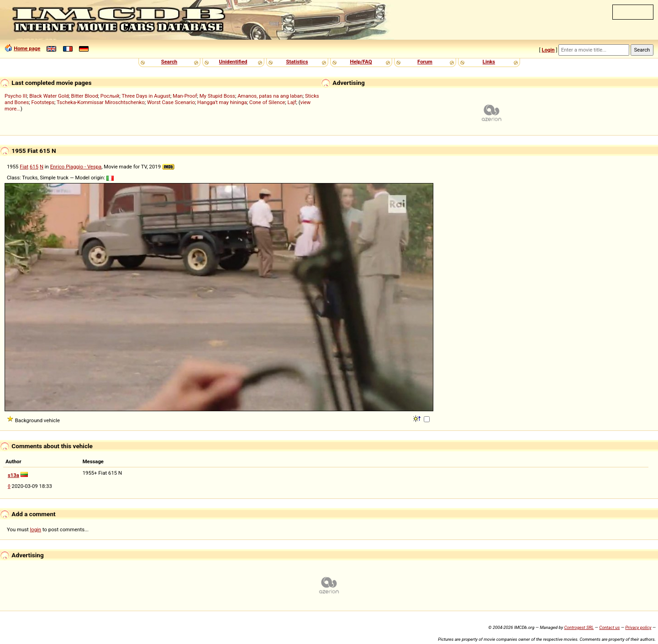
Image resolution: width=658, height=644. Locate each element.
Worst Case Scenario (171, 102)
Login (548, 50)
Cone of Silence (267, 102)
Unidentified (233, 62)
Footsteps (43, 102)
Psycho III (16, 96)
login (36, 529)
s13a (13, 475)
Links (489, 62)
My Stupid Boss (217, 96)
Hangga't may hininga (222, 102)
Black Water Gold (49, 96)
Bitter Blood (85, 96)
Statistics (297, 62)
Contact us (609, 627)
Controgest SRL (579, 627)
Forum (425, 62)
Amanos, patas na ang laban (270, 96)
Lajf (292, 102)
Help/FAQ (361, 62)
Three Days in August (146, 96)
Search (169, 62)
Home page (27, 48)
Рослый (110, 96)
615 (34, 167)
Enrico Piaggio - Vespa (76, 167)
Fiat (24, 167)
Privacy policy (638, 627)
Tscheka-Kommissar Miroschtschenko (101, 102)
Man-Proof (185, 96)
